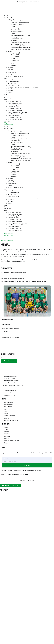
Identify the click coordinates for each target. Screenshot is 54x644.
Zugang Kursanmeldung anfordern (21, 49)
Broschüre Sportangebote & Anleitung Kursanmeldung (23, 87)
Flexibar (13, 26)
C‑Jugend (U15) (16, 55)
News (6, 94)
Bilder (6, 100)
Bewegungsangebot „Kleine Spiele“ (21, 37)
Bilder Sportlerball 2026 (14, 101)
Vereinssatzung (12, 83)
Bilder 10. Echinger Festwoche (16, 105)
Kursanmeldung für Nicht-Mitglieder (21, 48)
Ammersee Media (13, 477)
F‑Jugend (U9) (15, 60)
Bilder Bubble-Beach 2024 (15, 110)
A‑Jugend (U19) (16, 53)
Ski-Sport (10, 75)
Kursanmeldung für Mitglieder (19, 46)
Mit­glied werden (9, 361)
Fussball (10, 51)
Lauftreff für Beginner (17, 44)
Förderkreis (11, 89)
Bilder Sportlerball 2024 (14, 116)
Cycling (13, 33)
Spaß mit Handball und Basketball (20, 42)
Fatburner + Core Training (18, 24)
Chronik (10, 92)
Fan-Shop (7, 121)
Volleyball (10, 69)
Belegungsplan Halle (13, 82)
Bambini (13, 62)
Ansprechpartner (12, 80)
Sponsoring (7, 98)
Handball (10, 67)
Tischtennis (11, 71)
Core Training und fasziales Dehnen (21, 28)
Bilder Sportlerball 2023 (14, 117)
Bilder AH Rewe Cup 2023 (15, 119)
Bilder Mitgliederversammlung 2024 (18, 112)
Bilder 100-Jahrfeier (13, 107)
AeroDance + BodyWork (18, 21)
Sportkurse (11, 19)
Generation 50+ (16, 30)
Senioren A (14, 66)
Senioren (14, 64)
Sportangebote (9, 17)
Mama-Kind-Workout (17, 32)
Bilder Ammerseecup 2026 (15, 103)
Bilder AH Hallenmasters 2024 (16, 114)
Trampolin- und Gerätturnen (15, 76)
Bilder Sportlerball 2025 (14, 108)
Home (6, 15)
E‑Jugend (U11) (15, 58)
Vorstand (10, 91)
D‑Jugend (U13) (16, 57)
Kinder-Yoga (15, 41)
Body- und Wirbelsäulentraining (20, 23)
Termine (7, 96)
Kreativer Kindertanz (17, 39)
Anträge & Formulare (13, 85)
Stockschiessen (12, 73)
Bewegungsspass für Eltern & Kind (21, 35)
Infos (6, 78)
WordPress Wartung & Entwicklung (28, 477)
